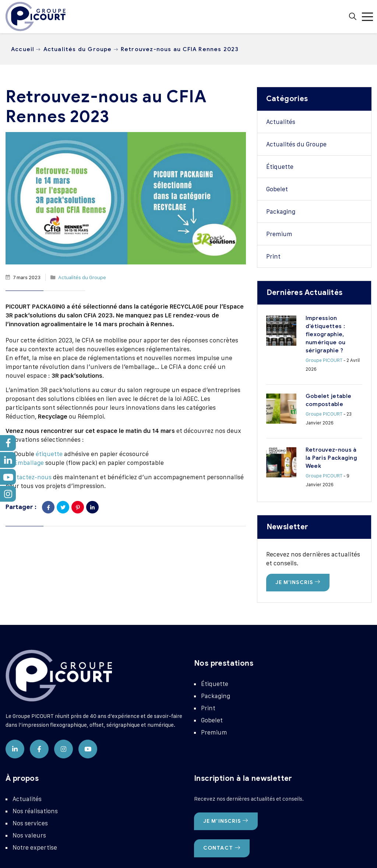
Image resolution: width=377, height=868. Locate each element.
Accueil (23, 49)
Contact (222, 789)
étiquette (49, 454)
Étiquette (280, 167)
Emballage (29, 463)
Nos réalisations (35, 752)
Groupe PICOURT (294, 344)
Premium (279, 234)
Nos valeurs (29, 776)
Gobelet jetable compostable (318, 371)
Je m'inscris (298, 524)
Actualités (281, 122)
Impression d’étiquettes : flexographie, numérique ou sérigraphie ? (316, 326)
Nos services (30, 764)
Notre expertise (35, 789)
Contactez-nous (29, 477)
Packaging (281, 211)
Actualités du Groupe (78, 49)
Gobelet (277, 189)
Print (273, 256)
